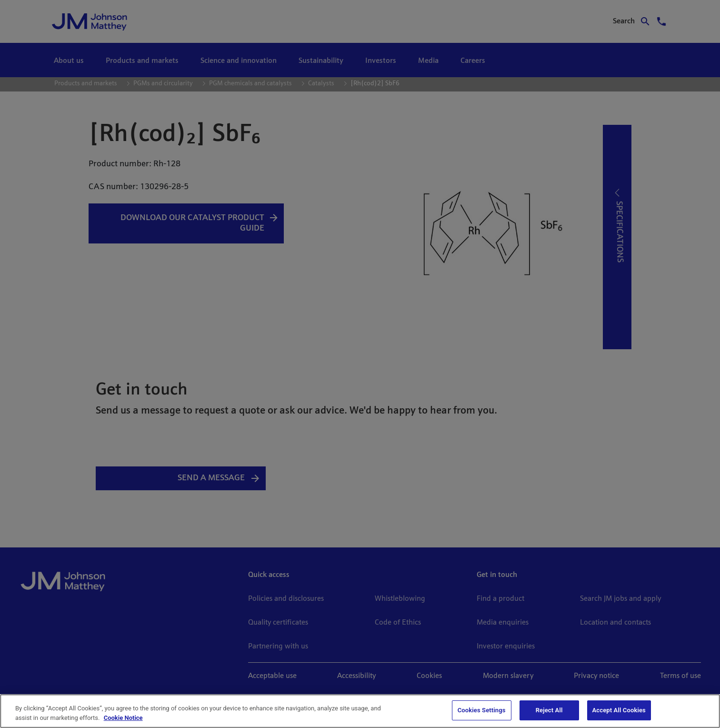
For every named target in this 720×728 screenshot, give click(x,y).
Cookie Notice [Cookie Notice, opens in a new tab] (123, 718)
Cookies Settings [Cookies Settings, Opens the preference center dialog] (482, 710)
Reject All (549, 710)
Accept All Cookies (619, 710)
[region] (360, 711)
